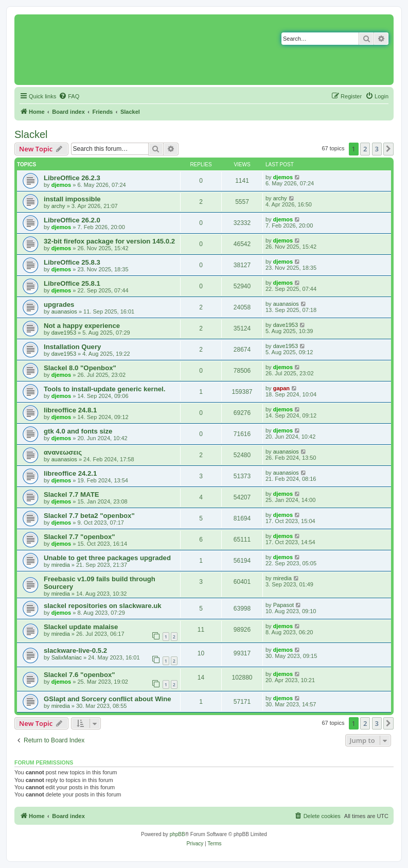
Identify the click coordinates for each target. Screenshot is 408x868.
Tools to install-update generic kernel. (104, 389)
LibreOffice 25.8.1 (72, 283)
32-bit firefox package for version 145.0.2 (109, 241)
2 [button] (365, 149)
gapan (281, 388)
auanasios (64, 311)
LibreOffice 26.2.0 (72, 220)
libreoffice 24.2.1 (70, 473)
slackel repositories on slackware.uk (103, 606)
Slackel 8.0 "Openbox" (80, 368)
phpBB (178, 834)
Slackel (31, 134)
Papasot (283, 605)
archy (58, 206)
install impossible (72, 199)
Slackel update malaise (81, 627)
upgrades (59, 305)
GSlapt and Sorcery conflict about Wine (108, 699)
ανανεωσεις (63, 452)
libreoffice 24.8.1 (70, 410)
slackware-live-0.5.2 (75, 650)
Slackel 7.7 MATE (72, 494)
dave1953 (64, 333)
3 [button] (377, 149)
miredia (61, 565)
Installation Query (72, 347)
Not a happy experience (82, 326)
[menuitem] (69, 96)
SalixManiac (67, 657)
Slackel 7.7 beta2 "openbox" (89, 516)
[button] (388, 149)
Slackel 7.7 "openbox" (79, 537)
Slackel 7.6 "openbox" (79, 675)
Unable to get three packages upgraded (107, 558)
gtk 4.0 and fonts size (78, 431)
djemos (61, 185)
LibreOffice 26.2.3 (72, 178)
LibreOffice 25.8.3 (72, 262)
